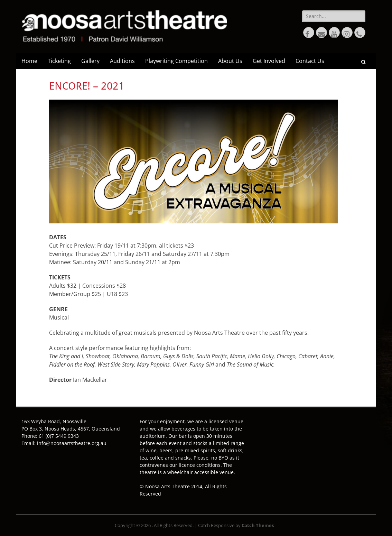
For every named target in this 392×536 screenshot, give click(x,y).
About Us (230, 61)
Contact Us (310, 61)
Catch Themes (258, 525)
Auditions (122, 61)
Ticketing (59, 61)
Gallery (90, 61)
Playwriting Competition (176, 61)
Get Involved (269, 61)
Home (29, 61)
